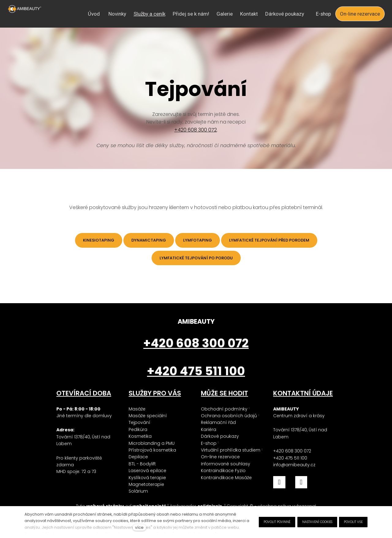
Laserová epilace (147, 471)
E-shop (209, 443)
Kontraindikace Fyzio (223, 471)
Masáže (137, 409)
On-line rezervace (220, 457)
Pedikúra (138, 429)
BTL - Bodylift (142, 464)
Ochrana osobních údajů (229, 416)
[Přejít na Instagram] (301, 483)
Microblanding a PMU (152, 443)
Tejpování (139, 423)
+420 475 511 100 (290, 458)
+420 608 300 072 (196, 133)
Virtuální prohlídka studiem (231, 450)
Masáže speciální (148, 416)
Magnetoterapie (146, 484)
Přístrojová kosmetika (152, 450)
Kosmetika (140, 437)
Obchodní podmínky (224, 409)
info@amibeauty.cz (294, 465)
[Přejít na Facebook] (279, 483)
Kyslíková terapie (147, 478)
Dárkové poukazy (220, 437)
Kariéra (209, 429)
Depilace (138, 457)
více (139, 527)
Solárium (138, 491)
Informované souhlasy (226, 464)
